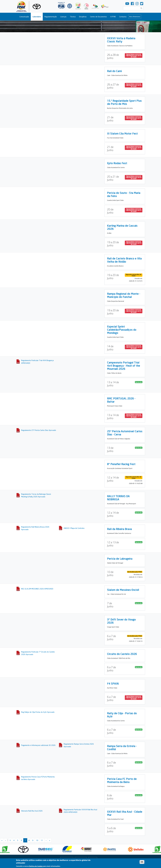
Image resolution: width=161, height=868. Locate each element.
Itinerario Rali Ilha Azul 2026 (32, 811)
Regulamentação (51, 17)
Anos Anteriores (135, 17)
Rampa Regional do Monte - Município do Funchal (124, 295)
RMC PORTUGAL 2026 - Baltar (121, 400)
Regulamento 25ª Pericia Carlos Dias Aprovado (39, 430)
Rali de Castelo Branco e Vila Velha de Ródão (124, 260)
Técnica (73, 17)
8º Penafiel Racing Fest (121, 464)
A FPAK (113, 17)
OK (142, 862)
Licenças (63, 17)
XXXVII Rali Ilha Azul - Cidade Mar (125, 813)
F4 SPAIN (113, 684)
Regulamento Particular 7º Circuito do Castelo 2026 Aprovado (38, 653)
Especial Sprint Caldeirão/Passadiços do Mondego (122, 330)
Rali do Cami (114, 71)
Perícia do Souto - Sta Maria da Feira (124, 194)
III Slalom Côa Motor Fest (122, 133)
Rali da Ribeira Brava (119, 529)
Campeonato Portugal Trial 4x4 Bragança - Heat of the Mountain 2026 (124, 366)
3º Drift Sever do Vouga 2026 (121, 621)
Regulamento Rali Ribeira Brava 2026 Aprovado (35, 528)
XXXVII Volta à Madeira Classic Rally (121, 40)
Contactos (123, 17)
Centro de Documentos (98, 17)
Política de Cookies (36, 866)
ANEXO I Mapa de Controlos (74, 528)
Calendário (37, 17)
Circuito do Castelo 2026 (122, 654)
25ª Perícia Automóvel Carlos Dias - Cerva (125, 433)
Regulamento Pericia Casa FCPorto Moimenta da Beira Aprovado (38, 778)
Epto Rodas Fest (117, 163)
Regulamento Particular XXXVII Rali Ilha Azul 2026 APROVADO (80, 811)
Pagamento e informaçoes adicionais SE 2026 (38, 745)
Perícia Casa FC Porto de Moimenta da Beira (122, 780)
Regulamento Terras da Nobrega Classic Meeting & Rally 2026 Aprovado (36, 495)
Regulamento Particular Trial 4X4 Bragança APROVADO (37, 362)
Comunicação (24, 17)
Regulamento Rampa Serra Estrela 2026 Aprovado (79, 745)
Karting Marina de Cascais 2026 (122, 227)
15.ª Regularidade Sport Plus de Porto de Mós (124, 102)
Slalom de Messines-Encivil (123, 590)
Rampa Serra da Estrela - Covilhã (122, 748)
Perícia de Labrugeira (120, 559)
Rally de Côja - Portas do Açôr (122, 715)
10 (37, 840)
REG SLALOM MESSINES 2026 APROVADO (37, 589)
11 (42, 840)
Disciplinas (83, 17)
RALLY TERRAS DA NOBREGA (118, 498)
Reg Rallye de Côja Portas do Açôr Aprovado (38, 712)
